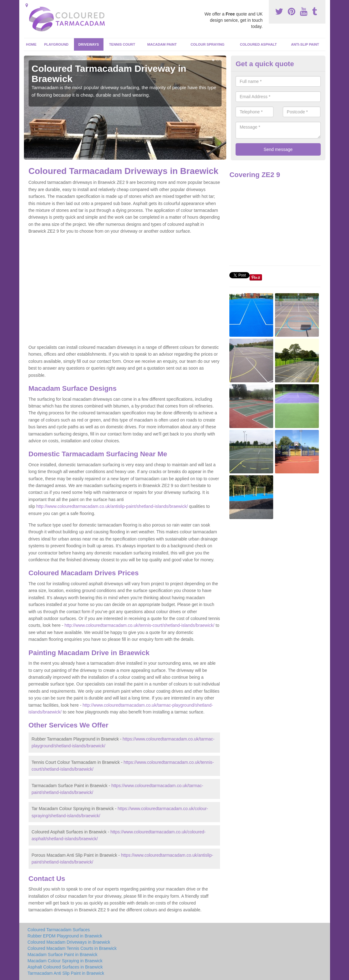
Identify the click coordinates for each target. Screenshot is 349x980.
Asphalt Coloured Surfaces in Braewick (65, 967)
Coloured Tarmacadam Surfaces (59, 930)
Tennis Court (122, 44)
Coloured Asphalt (258, 44)
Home (31, 44)
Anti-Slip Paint (305, 44)
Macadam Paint (162, 44)
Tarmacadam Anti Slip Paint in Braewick (66, 973)
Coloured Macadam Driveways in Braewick (69, 942)
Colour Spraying (207, 44)
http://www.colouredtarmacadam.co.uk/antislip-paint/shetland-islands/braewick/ (112, 506)
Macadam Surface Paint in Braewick (63, 955)
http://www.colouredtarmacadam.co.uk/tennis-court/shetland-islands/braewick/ (139, 625)
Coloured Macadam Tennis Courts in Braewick (72, 948)
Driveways (89, 44)
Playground (56, 44)
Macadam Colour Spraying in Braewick (65, 961)
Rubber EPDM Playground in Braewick (65, 936)
